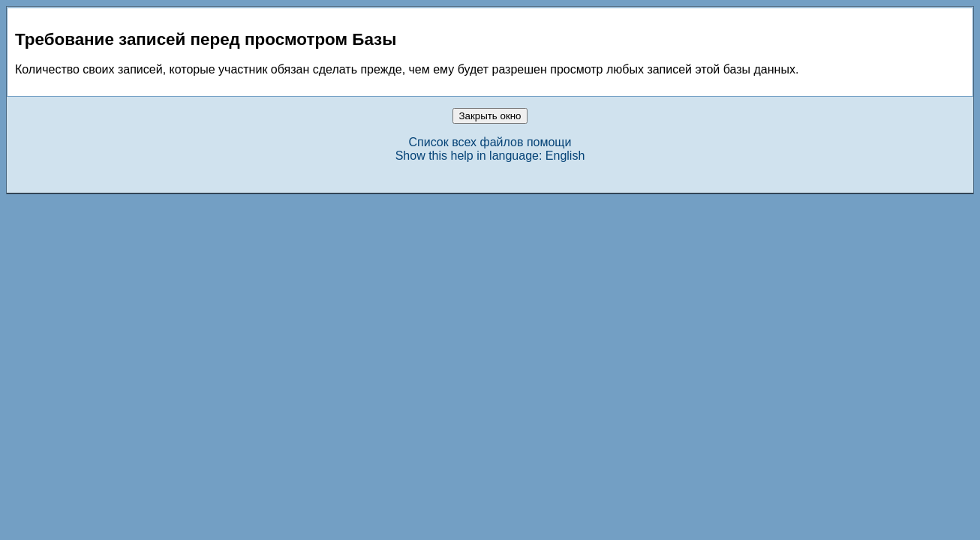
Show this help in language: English (490, 156)
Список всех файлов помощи (490, 142)
